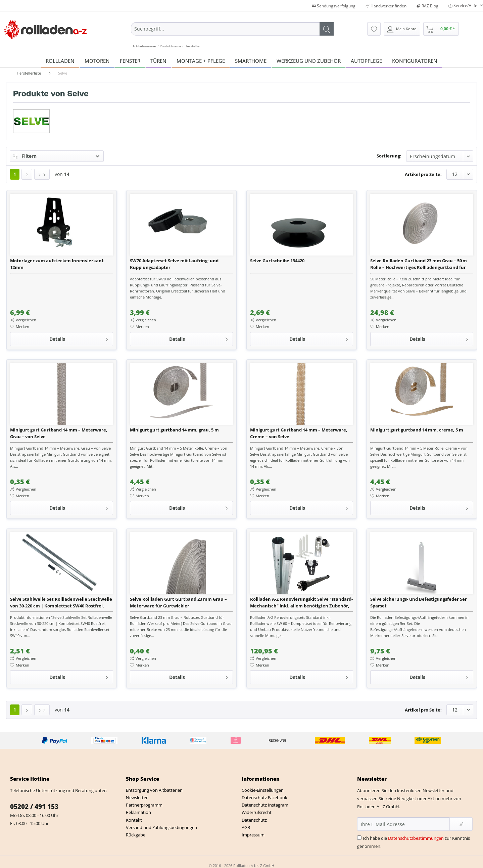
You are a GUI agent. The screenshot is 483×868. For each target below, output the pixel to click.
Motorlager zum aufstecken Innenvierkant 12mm (57, 264)
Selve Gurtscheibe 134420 (277, 261)
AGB (246, 827)
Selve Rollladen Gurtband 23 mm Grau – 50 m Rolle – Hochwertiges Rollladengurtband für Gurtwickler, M (419, 264)
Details (79, 338)
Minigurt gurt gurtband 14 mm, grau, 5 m (174, 430)
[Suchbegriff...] (232, 29)
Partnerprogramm (144, 805)
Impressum (253, 835)
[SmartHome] (251, 61)
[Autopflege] (366, 61)
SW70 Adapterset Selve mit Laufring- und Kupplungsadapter (174, 264)
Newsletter (137, 797)
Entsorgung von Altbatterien (154, 790)
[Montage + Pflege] (201, 61)
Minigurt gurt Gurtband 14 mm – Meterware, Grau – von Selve (59, 433)
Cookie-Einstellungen (263, 790)
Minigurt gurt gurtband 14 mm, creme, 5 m (417, 430)
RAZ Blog (427, 6)
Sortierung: (389, 156)
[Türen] (158, 61)
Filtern (25, 156)
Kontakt (134, 820)
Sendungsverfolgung (334, 6)
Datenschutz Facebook (264, 797)
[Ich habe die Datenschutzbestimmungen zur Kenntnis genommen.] (359, 838)
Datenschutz (254, 820)
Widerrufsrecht (257, 812)
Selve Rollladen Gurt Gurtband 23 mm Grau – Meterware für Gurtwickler (178, 602)
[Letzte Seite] (42, 174)
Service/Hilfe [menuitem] (463, 6)
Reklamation (138, 812)
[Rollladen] (60, 61)
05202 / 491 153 (34, 807)
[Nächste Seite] (27, 174)
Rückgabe (136, 835)
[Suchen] (327, 29)
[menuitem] (232, 35)
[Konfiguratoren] (415, 61)
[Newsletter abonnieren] (461, 824)
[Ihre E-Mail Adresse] (403, 824)
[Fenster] (130, 61)
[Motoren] (97, 61)
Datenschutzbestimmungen (416, 838)
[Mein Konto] (402, 29)
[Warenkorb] (441, 29)
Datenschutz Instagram (265, 805)
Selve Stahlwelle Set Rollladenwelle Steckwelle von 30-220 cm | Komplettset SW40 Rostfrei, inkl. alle (61, 603)
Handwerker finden (386, 6)
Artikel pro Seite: (423, 174)
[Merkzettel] (374, 29)
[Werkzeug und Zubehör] (309, 61)
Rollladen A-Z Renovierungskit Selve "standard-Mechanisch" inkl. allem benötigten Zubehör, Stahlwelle (301, 603)
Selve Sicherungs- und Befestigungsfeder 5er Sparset (419, 602)
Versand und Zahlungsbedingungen (161, 827)
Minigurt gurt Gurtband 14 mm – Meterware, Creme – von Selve (299, 433)
